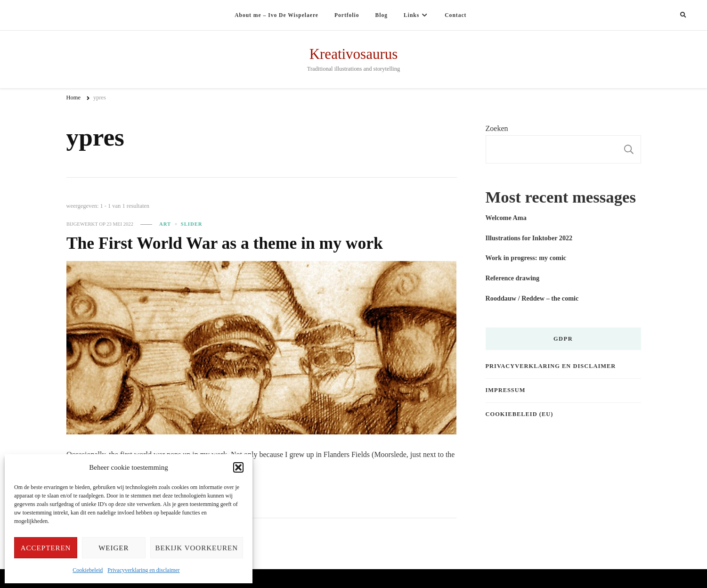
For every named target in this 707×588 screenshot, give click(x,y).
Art (165, 224)
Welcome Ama (506, 218)
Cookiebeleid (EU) (520, 414)
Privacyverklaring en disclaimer (143, 570)
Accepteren (46, 548)
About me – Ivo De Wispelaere (276, 15)
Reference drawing (513, 278)
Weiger (114, 548)
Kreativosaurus (354, 54)
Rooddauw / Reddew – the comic (532, 298)
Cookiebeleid (88, 570)
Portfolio (347, 15)
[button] (238, 467)
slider (192, 224)
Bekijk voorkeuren (197, 548)
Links (411, 15)
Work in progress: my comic (526, 258)
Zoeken (497, 128)
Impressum (506, 390)
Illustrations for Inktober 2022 (529, 238)
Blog (382, 15)
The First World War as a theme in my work (225, 243)
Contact (455, 15)
